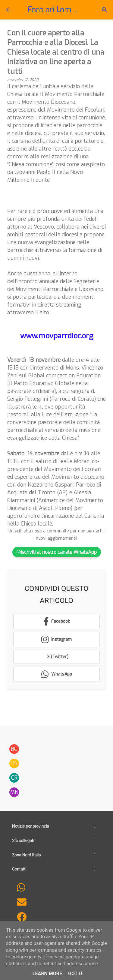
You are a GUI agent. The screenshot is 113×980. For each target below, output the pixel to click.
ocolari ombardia (66, 10)
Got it (75, 974)
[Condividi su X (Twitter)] (56, 657)
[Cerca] (105, 10)
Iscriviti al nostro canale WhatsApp (57, 552)
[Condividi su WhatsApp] (56, 674)
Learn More (47, 974)
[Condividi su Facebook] (56, 622)
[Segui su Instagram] (56, 640)
